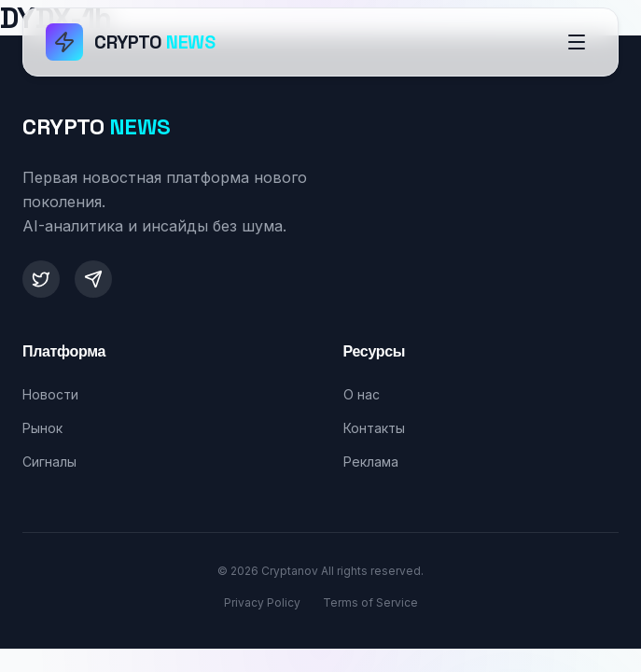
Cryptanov (290, 571)
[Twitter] (41, 279)
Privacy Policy (262, 602)
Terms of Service (370, 602)
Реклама (371, 462)
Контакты (374, 428)
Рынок (42, 428)
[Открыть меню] (577, 42)
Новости (50, 394)
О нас (362, 394)
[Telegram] (93, 279)
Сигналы (49, 462)
